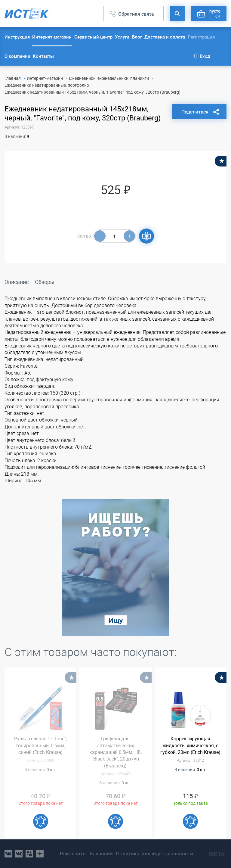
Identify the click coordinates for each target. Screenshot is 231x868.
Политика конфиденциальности (154, 854)
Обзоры (45, 282)
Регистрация (201, 37)
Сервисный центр (93, 37)
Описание (17, 282)
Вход (205, 56)
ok (29, 854)
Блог (137, 37)
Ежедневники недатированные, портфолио (47, 85)
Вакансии (101, 854)
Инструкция (17, 37)
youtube (40, 854)
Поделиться (195, 112)
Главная (13, 78)
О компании (17, 56)
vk (8, 854)
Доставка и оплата (165, 37)
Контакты (43, 56)
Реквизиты (73, 854)
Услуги (122, 37)
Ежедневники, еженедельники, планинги (109, 78)
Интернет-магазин (52, 37)
